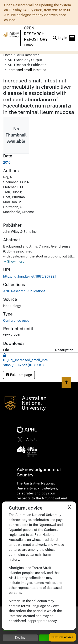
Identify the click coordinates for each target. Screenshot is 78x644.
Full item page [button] (19, 375)
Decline (20, 638)
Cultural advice (62, 637)
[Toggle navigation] (72, 38)
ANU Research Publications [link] (28, 65)
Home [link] (8, 55)
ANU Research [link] (28, 55)
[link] (24, 291)
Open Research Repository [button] (36, 34)
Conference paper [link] (17, 321)
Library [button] (29, 45)
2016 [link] (7, 163)
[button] (55, 38)
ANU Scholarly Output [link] (25, 60)
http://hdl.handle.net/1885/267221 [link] (30, 276)
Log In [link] (63, 38)
